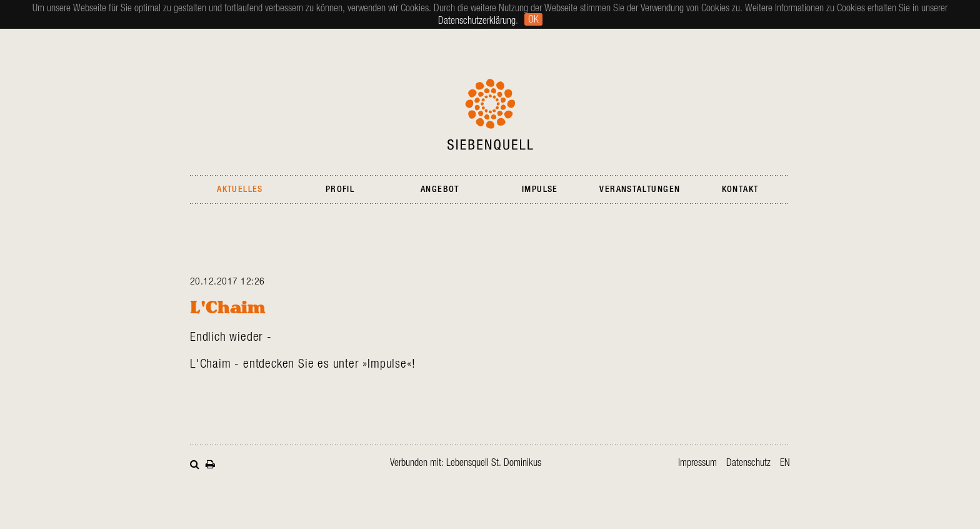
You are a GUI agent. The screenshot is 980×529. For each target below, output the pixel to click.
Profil (340, 189)
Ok (533, 19)
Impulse (540, 189)
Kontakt (740, 189)
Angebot (440, 189)
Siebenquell (490, 114)
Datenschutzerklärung (477, 21)
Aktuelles (240, 189)
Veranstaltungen (640, 189)
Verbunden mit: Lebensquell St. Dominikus (466, 463)
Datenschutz (748, 463)
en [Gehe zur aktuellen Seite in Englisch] (785, 463)
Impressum (697, 463)
